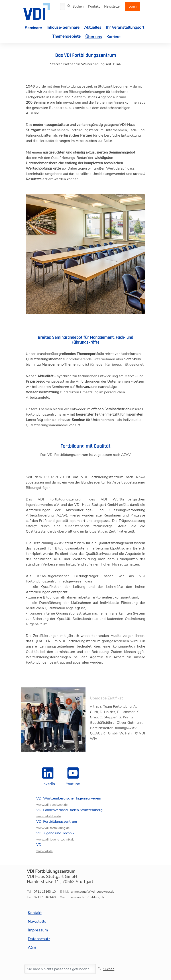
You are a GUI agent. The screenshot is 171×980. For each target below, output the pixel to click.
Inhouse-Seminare (63, 27)
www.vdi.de (44, 851)
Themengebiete (66, 36)
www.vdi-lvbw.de (48, 816)
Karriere (113, 37)
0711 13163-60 (45, 897)
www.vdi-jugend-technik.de (55, 840)
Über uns (94, 37)
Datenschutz (39, 939)
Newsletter (112, 6)
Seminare (33, 28)
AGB (32, 947)
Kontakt (94, 6)
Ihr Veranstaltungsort (125, 27)
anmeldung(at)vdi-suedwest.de (93, 892)
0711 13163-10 (45, 892)
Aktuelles (93, 27)
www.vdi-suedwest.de (52, 805)
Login (133, 6)
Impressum (38, 930)
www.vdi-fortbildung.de (53, 828)
